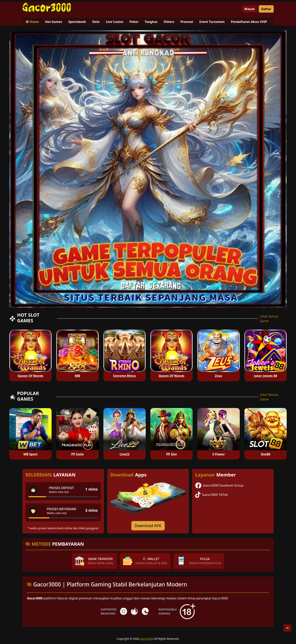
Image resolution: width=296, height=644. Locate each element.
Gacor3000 (147, 639)
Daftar (266, 9)
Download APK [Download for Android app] (148, 526)
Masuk (250, 9)
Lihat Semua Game (269, 319)
